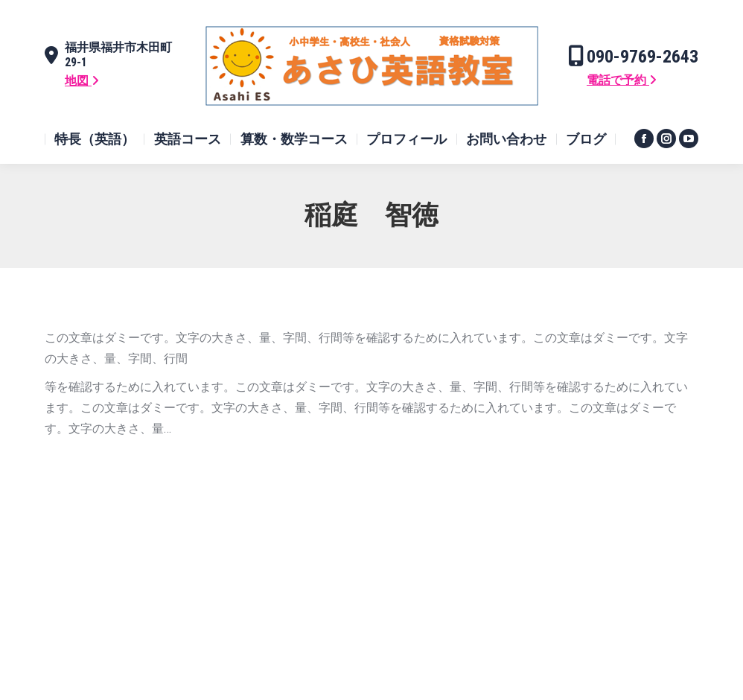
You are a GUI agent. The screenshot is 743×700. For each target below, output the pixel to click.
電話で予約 (622, 80)
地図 (82, 81)
